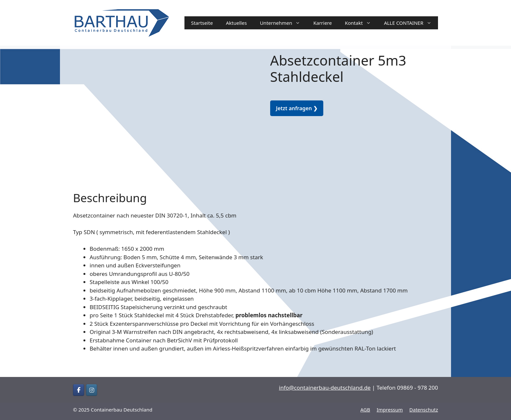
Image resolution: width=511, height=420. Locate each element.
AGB (365, 410)
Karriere (322, 23)
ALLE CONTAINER (411, 23)
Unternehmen (283, 23)
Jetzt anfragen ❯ (297, 108)
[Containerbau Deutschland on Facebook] (79, 390)
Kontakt (361, 23)
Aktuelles (236, 23)
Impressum (390, 410)
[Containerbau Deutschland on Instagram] (92, 390)
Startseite (202, 23)
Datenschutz (424, 410)
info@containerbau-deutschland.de (325, 388)
